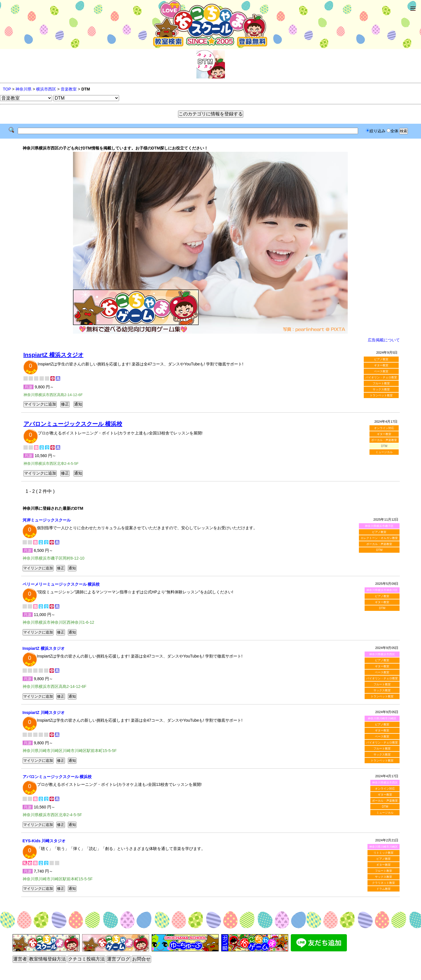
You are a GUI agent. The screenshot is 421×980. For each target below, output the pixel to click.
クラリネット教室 (384, 883)
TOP (7, 89)
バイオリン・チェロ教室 (381, 377)
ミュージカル (384, 452)
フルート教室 (381, 383)
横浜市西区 (46, 89)
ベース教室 (381, 371)
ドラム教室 (384, 889)
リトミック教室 (384, 853)
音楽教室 (69, 89)
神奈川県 (23, 89)
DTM (380, 550)
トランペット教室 (381, 395)
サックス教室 (381, 389)
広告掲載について (384, 340)
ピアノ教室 (381, 359)
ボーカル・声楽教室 (384, 440)
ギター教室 (381, 365)
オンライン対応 (384, 428)
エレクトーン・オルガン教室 (379, 538)
